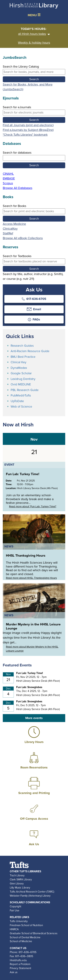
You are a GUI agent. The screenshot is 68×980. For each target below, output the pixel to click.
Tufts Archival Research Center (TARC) (32, 892)
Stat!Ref (8, 233)
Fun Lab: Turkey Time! (23, 474)
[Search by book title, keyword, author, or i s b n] (34, 211)
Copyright (16, 906)
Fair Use (15, 910)
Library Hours (34, 742)
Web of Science (21, 407)
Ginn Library (17, 883)
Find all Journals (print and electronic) (28, 125)
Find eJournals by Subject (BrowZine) (28, 130)
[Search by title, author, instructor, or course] (34, 261)
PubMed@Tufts (21, 395)
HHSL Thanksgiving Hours (26, 555)
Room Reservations (34, 767)
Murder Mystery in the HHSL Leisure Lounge (33, 626)
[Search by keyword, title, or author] (34, 72)
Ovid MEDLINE (21, 384)
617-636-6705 (34, 299)
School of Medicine (21, 941)
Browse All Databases (18, 188)
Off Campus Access (34, 819)
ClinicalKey (10, 229)
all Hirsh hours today (34, 34)
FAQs (34, 319)
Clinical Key (18, 362)
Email (34, 309)
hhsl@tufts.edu (18, 960)
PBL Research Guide (25, 390)
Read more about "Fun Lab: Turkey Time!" (33, 506)
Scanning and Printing (34, 793)
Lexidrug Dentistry (23, 379)
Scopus (8, 183)
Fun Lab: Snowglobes (29, 687)
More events (34, 718)
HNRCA (14, 929)
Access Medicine (14, 224)
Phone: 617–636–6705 (23, 952)
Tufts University (19, 921)
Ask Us (34, 844)
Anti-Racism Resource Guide (30, 351)
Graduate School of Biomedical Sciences (34, 933)
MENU (34, 15)
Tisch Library (17, 875)
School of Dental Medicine (25, 937)
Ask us (14, 972)
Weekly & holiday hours (34, 43)
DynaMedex (19, 368)
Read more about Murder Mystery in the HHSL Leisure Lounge (32, 649)
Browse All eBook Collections (23, 238)
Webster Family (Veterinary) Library (30, 896)
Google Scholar (21, 373)
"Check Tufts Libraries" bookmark (25, 135)
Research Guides (22, 346)
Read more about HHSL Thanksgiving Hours (31, 578)
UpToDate (17, 401)
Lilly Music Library (20, 888)
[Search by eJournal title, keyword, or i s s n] (34, 113)
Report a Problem (20, 964)
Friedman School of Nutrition (26, 925)
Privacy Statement (20, 968)
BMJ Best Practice (23, 357)
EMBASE (9, 178)
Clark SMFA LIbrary (21, 879)
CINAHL (8, 174)
